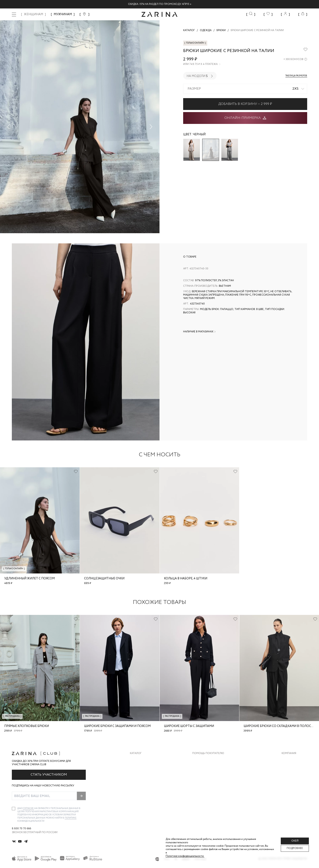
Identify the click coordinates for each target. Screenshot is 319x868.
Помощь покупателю (208, 753)
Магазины (289, 794)
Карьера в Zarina (293, 768)
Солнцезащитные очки (104, 579)
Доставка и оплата (206, 760)
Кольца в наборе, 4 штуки (186, 579)
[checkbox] (14, 809)
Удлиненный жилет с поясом (29, 579)
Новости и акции (294, 785)
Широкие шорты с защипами (189, 726)
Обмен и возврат (204, 768)
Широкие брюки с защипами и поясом (117, 726)
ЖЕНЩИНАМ (33, 14)
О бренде (288, 760)
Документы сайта (205, 802)
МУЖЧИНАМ (63, 14)
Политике (71, 818)
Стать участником (49, 775)
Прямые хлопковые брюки (27, 726)
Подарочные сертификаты (212, 794)
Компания (289, 753)
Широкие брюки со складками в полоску (279, 726)
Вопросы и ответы (206, 777)
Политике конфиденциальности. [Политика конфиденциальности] (185, 856)
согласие (28, 808)
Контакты (289, 777)
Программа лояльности (210, 785)
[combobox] (245, 89)
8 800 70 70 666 (21, 829)
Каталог (136, 753)
